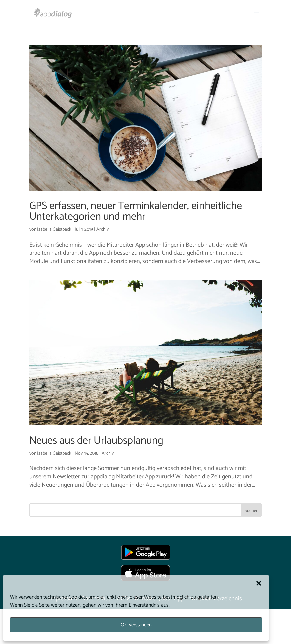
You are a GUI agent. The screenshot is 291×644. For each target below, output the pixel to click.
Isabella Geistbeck (54, 229)
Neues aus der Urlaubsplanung (96, 441)
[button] (259, 583)
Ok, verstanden (136, 625)
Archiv (102, 229)
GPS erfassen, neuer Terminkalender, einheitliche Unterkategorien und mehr (136, 211)
